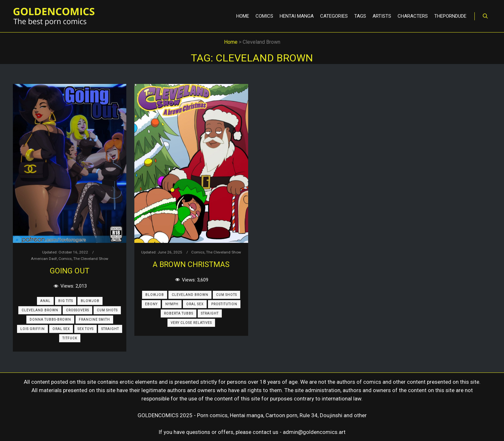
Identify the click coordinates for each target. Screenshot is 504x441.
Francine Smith (94, 320)
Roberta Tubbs (179, 313)
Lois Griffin (32, 329)
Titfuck (70, 338)
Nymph (172, 304)
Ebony (151, 304)
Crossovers (77, 310)
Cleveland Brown (40, 310)
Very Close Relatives (191, 323)
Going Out (70, 271)
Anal (45, 301)
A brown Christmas (191, 264)
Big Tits (66, 301)
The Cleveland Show (91, 259)
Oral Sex (61, 329)
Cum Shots (107, 310)
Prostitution (224, 304)
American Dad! (44, 259)
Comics (65, 259)
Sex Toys (85, 329)
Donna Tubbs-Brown (50, 320)
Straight (110, 329)
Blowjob (90, 301)
